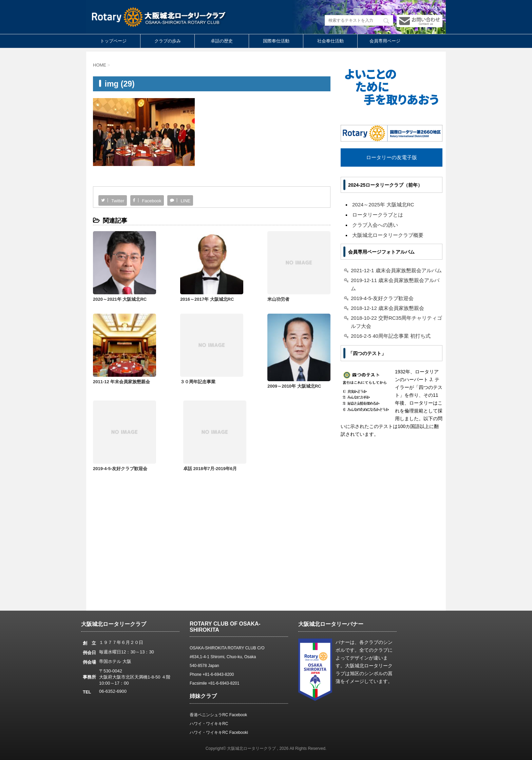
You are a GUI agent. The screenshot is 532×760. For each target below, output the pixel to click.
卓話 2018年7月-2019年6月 (300, 376)
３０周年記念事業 (111, 376)
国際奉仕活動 (276, 41)
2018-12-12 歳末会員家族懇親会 (387, 308)
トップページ (113, 41)
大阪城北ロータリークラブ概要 (388, 235)
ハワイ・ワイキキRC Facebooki (219, 733)
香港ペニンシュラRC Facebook (218, 715)
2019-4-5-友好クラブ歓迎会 (241, 376)
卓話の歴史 (222, 41)
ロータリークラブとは (378, 215)
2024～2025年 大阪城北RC (383, 205)
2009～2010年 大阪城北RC (180, 380)
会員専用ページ (385, 41)
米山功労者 (224, 293)
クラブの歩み (168, 41)
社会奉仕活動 (330, 41)
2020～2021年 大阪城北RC (120, 293)
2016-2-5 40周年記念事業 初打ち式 (391, 336)
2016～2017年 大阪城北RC (180, 293)
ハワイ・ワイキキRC (209, 724)
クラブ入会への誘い (375, 225)
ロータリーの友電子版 (392, 157)
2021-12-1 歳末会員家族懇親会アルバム (396, 270)
